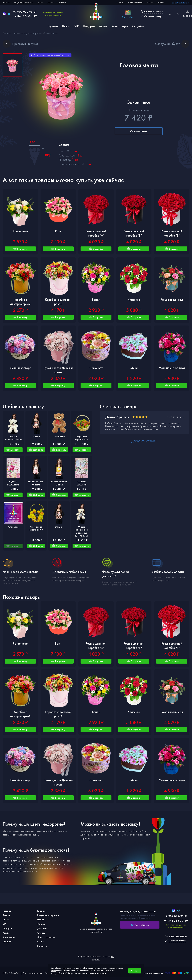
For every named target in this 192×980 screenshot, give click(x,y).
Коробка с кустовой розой (58, 302)
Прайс (40, 3)
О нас (150, 3)
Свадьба (138, 26)
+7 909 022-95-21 (25, 12)
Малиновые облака (172, 368)
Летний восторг (20, 368)
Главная (6, 3)
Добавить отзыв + (145, 441)
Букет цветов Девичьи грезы (58, 370)
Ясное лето (20, 231)
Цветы (66, 26)
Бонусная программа (23, 3)
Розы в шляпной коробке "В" (172, 233)
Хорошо (135, 971)
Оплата (50, 3)
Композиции (120, 26)
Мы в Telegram (140, 925)
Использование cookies (152, 973)
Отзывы (121, 3)
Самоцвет (96, 368)
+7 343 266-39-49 (25, 16)
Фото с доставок (136, 3)
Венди (96, 300)
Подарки (89, 26)
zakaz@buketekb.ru (181, 3)
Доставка (62, 3)
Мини (134, 368)
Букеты (53, 26)
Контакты (161, 3)
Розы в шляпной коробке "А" (96, 233)
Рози (58, 231)
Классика (134, 300)
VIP (77, 26)
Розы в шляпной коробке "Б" (134, 233)
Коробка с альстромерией (20, 302)
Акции (103, 26)
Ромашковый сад (172, 300)
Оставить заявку (139, 131)
